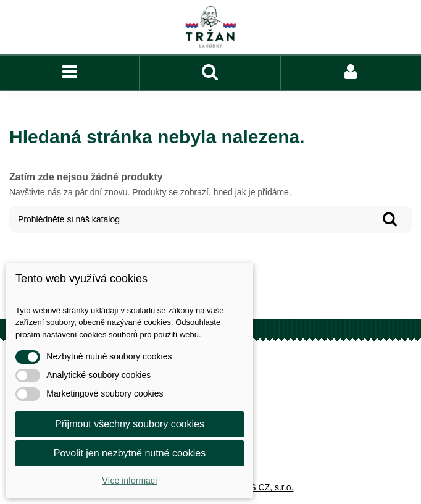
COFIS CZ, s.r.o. (261, 487)
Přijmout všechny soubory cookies (130, 424)
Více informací (129, 481)
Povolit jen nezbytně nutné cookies (130, 453)
